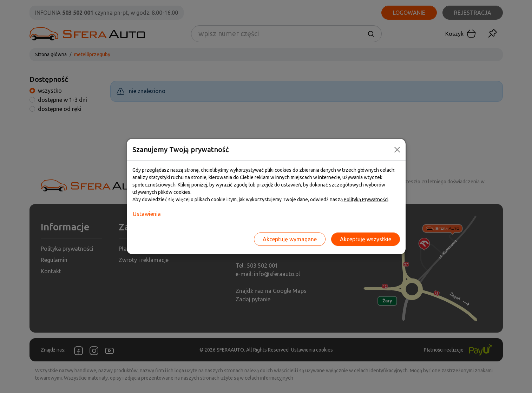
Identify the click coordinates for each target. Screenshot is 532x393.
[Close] (397, 150)
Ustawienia (147, 214)
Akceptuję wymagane (290, 239)
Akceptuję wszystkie (366, 239)
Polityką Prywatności (366, 199)
